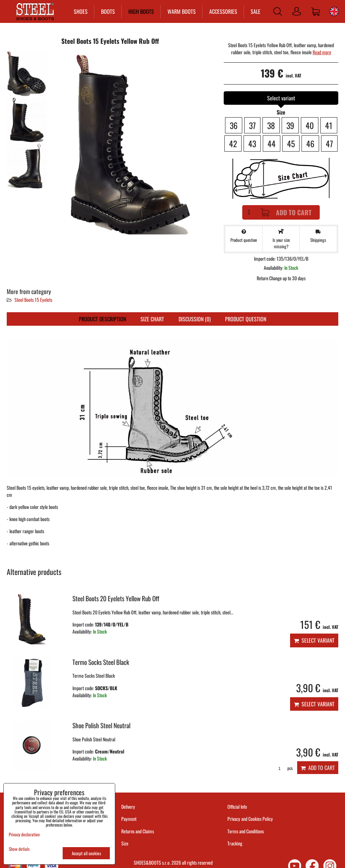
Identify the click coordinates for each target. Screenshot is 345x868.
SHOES (80, 11)
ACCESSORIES (223, 11)
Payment (129, 819)
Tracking (235, 843)
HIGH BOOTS (141, 11)
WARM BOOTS (181, 11)
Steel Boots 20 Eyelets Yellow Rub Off (116, 598)
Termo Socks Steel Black (101, 662)
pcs (283, 768)
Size (125, 843)
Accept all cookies (86, 853)
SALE (255, 11)
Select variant (314, 640)
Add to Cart (286, 212)
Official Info (237, 807)
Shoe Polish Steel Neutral (101, 725)
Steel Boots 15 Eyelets (33, 300)
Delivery (128, 807)
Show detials (19, 849)
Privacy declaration (24, 834)
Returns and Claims (138, 831)
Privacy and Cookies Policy (250, 819)
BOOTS (108, 11)
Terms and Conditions (246, 831)
